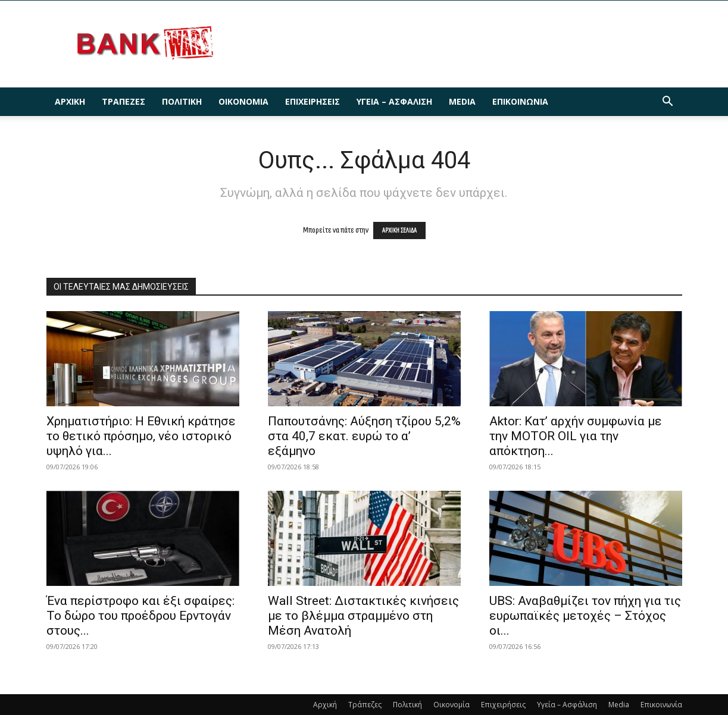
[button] (668, 103)
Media (462, 101)
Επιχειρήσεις (313, 101)
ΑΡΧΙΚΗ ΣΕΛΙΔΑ (399, 231)
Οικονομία (243, 101)
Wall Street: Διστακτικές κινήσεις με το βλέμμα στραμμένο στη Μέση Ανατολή (363, 616)
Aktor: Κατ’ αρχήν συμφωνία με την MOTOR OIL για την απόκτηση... (576, 436)
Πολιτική (182, 101)
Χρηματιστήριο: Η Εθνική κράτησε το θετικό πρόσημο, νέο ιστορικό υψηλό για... (141, 436)
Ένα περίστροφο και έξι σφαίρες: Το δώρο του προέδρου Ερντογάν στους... (140, 616)
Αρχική (70, 101)
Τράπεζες (124, 101)
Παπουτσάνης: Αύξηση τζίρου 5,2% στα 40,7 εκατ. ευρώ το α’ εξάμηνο (364, 436)
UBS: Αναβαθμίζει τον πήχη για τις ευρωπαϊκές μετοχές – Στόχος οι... (585, 616)
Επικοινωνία (520, 101)
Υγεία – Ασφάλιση (394, 101)
